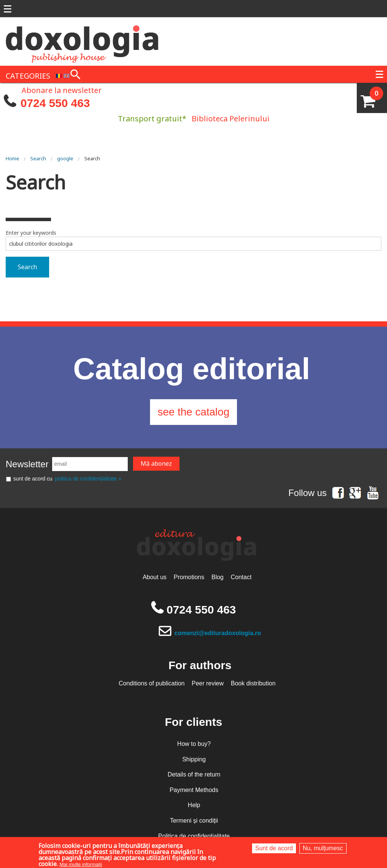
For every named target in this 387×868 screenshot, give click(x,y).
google (65, 158)
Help (194, 805)
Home (12, 158)
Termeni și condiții (194, 821)
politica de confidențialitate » (88, 479)
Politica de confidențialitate (194, 836)
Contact (241, 577)
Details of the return (194, 774)
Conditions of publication (152, 683)
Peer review (207, 683)
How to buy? (194, 744)
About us (154, 577)
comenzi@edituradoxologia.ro (218, 633)
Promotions (189, 577)
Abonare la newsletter (62, 90)
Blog (217, 577)
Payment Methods (194, 790)
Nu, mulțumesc (323, 848)
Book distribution (253, 683)
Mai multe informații (81, 864)
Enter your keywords (31, 233)
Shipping (194, 759)
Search (38, 158)
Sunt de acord (274, 848)
